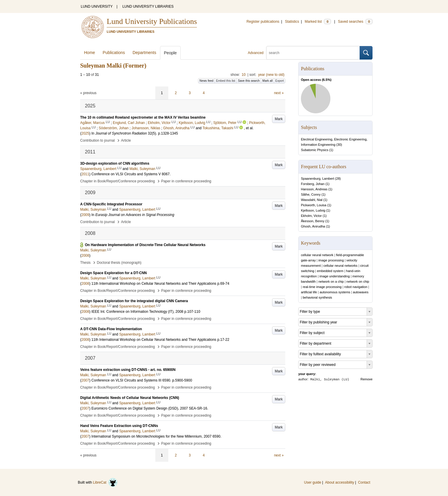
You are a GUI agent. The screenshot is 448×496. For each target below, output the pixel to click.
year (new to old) (271, 75)
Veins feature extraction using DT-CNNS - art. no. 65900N (128, 370)
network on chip (358, 281)
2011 (85, 174)
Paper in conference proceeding (186, 181)
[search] (313, 53)
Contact (364, 482)
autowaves (361, 292)
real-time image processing (322, 287)
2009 (85, 215)
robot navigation (356, 287)
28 (338, 179)
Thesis (85, 263)
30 (339, 145)
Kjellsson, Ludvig (313, 210)
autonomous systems (335, 292)
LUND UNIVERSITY (97, 6)
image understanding (335, 276)
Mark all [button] (267, 81)
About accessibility (340, 482)
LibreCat (105, 482)
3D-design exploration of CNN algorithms (115, 163)
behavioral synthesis (317, 297)
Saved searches (355, 22)
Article (126, 140)
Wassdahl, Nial (312, 200)
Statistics (292, 22)
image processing (331, 260)
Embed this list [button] (226, 81)
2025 (85, 133)
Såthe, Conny (311, 194)
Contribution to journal (97, 140)
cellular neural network (317, 255)
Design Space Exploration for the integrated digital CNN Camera (134, 301)
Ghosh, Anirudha (313, 226)
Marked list (318, 22)
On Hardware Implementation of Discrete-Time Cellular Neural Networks (145, 245)
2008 (85, 256)
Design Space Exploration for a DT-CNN (113, 273)
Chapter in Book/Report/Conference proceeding (118, 181)
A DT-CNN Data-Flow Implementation (111, 329)
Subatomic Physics (315, 150)
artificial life (309, 292)
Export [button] (280, 81)
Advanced (256, 53)
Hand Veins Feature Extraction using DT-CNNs (119, 426)
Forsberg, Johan (313, 184)
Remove (367, 379)
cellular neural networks (340, 266)
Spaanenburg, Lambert (318, 179)
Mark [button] (279, 119)
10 (244, 75)
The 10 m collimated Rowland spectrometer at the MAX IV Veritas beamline (143, 117)
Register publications (263, 22)
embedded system (330, 271)
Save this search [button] (249, 81)
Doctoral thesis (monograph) (119, 263)
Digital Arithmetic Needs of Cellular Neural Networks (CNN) (130, 398)
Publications (114, 53)
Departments (144, 53)
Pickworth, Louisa (314, 205)
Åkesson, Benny (313, 221)
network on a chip (331, 281)
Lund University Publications (152, 21)
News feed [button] (206, 81)
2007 (85, 380)
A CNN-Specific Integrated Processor (111, 204)
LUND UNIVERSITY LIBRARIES (148, 6)
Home (89, 53)
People (170, 53)
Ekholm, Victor (311, 216)
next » (279, 93)
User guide (313, 482)
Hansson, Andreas (314, 189)
